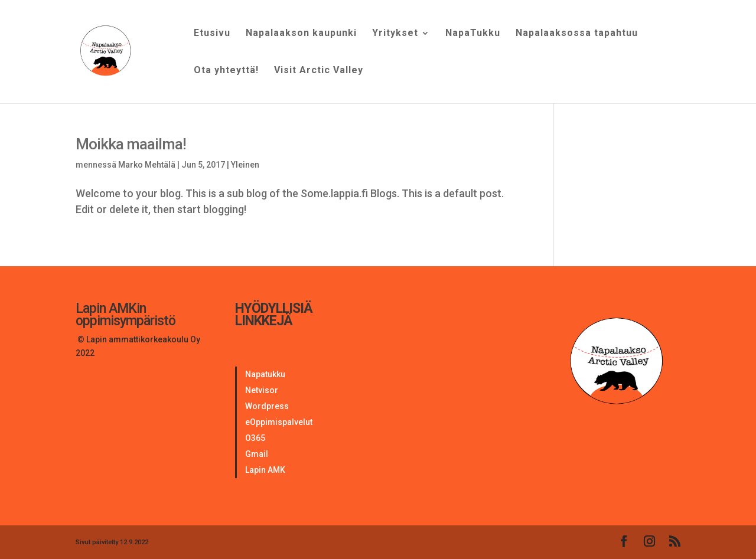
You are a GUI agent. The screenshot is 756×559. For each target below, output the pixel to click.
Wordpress (267, 406)
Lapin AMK (265, 470)
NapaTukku (473, 34)
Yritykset (395, 34)
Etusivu (212, 34)
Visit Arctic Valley (319, 71)
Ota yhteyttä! (226, 71)
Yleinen (245, 165)
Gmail (257, 454)
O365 (255, 438)
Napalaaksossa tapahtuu (577, 34)
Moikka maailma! (131, 144)
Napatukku (265, 374)
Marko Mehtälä (147, 165)
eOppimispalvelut (279, 422)
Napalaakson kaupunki (301, 34)
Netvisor (262, 390)
